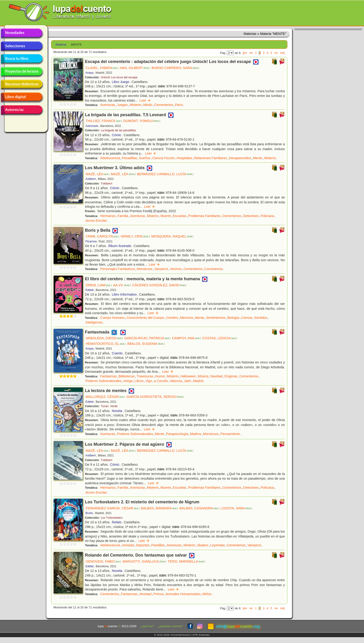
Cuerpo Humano (113, 318)
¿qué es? (147, 626)
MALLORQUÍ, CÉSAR (105, 397)
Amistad (128, 545)
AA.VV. (122, 285)
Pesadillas (130, 158)
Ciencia (247, 318)
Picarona (91, 241)
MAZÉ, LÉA (98, 174)
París (179, 105)
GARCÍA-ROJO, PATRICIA (147, 338)
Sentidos (261, 318)
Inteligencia (94, 322)
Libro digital (22, 97)
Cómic (117, 135)
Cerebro (172, 318)
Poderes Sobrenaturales (103, 381)
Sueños (145, 158)
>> (276, 53)
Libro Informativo (124, 294)
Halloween (188, 376)
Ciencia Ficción (164, 158)
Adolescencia (110, 158)
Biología (233, 318)
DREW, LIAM (99, 285)
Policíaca (267, 216)
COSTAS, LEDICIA (219, 338)
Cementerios (164, 105)
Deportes (143, 545)
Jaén (187, 381)
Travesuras (145, 376)
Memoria (187, 318)
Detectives (251, 216)
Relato (117, 522)
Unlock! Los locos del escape (119, 77)
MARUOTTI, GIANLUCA (144, 561)
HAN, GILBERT (135, 68)
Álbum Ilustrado (120, 246)
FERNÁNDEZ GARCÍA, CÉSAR (113, 508)
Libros (139, 381)
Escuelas (179, 216)
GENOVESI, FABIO (103, 561)
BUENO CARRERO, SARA (175, 68)
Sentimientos (216, 318)
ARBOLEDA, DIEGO (104, 338)
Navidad (216, 376)
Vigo (149, 381)
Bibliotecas (127, 376)
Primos (158, 594)
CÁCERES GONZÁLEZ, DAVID (159, 285)
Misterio (136, 105)
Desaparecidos (240, 158)
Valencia (176, 381)
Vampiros (161, 269)
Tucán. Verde (109, 406)
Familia (123, 216)
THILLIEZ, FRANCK (104, 121)
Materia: (61, 45)
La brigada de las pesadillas (118, 130)
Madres (196, 434)
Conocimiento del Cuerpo (145, 318)
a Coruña (161, 381)
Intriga (128, 381)
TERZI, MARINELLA (186, 561)
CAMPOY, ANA (187, 338)
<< (251, 53)
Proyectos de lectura (22, 72)
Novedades (22, 33)
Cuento (117, 353)
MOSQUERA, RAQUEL (172, 236)
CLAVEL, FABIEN (102, 68)
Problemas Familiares (204, 216)
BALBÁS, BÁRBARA (159, 508)
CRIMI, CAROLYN (102, 236)
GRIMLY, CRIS (135, 236)
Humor (160, 376)
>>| (282, 53)
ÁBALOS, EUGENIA (146, 344)
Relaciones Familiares (211, 158)
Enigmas (231, 376)
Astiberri (91, 179)
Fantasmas (109, 376)
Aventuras (108, 105)
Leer (145, 100)
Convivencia (213, 269)
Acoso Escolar (96, 221)
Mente (258, 158)
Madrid (198, 381)
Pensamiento (230, 434)
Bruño (89, 513)
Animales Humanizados (183, 594)
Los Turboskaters (112, 518)
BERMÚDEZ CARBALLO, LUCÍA (165, 174)
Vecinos (176, 269)
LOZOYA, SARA (237, 508)
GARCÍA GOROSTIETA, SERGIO (155, 397)
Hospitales (184, 158)
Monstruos (145, 269)
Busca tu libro (22, 59)
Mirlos (207, 594)
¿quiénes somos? (171, 626)
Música (203, 376)
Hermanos (108, 216)
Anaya (89, 73)
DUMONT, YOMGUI (142, 121)
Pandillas (158, 545)
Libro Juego (121, 82)
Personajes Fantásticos (118, 269)
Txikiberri (107, 184)
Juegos (122, 105)
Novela (117, 411)
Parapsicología (177, 434)
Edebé (89, 290)
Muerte (166, 216)
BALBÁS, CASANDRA (199, 508)
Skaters (203, 545)
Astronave (92, 126)
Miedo (148, 105)
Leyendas (218, 545)
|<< (245, 53)
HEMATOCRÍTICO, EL (106, 344)
